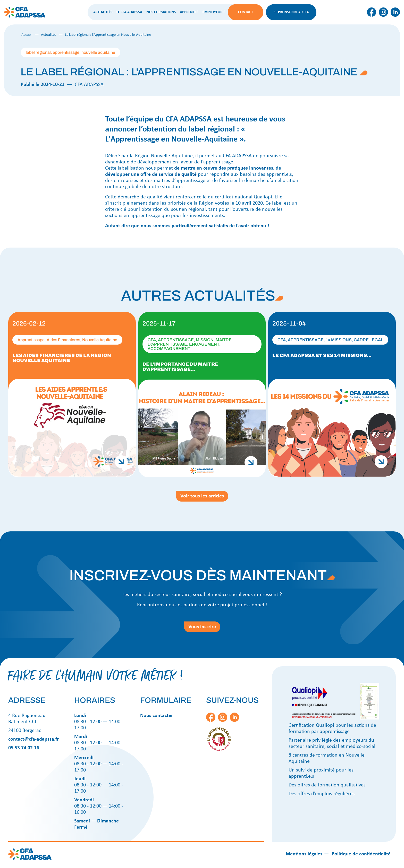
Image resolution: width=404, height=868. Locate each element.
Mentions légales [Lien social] (304, 854)
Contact (246, 12)
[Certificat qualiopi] (334, 719)
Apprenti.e (189, 12)
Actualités (103, 12)
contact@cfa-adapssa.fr (33, 739)
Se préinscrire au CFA (291, 12)
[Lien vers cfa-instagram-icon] (383, 16)
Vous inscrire (202, 627)
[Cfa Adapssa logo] (25, 17)
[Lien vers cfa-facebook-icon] (372, 16)
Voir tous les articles (202, 496)
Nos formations (161, 12)
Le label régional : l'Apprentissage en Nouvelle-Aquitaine (108, 35)
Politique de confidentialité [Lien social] (361, 854)
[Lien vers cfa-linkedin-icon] (395, 16)
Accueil (27, 35)
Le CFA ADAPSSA (129, 12)
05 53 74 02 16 (24, 748)
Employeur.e (214, 12)
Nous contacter (157, 716)
